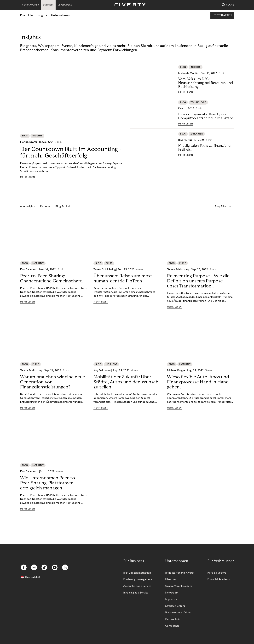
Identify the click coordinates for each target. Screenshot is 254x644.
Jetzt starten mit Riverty (180, 573)
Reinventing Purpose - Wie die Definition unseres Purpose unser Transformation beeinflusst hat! (198, 281)
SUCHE (228, 5)
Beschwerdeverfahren (178, 613)
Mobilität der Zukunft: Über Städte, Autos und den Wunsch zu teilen (126, 382)
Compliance (172, 626)
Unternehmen (61, 15)
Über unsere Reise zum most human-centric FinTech (123, 279)
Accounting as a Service (137, 586)
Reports (45, 207)
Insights (42, 15)
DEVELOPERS (65, 5)
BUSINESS (48, 5)
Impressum (172, 599)
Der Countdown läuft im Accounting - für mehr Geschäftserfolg (71, 152)
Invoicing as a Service (136, 593)
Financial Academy (219, 579)
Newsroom (172, 593)
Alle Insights (28, 207)
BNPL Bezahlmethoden (137, 573)
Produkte (26, 15)
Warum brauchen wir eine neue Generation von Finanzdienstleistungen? (52, 382)
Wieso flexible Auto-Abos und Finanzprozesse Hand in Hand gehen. (198, 382)
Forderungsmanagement (138, 579)
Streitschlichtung (175, 606)
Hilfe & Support (217, 573)
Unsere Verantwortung (179, 586)
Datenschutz (173, 619)
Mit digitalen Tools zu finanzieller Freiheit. (205, 148)
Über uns (171, 579)
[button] (223, 207)
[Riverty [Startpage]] (129, 5)
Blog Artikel (63, 207)
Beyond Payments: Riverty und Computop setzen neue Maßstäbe (206, 116)
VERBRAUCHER (31, 5)
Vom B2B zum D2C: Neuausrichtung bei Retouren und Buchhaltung (206, 83)
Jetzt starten (222, 15)
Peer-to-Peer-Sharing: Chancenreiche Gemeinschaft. (52, 279)
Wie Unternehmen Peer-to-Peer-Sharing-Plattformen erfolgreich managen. (49, 483)
